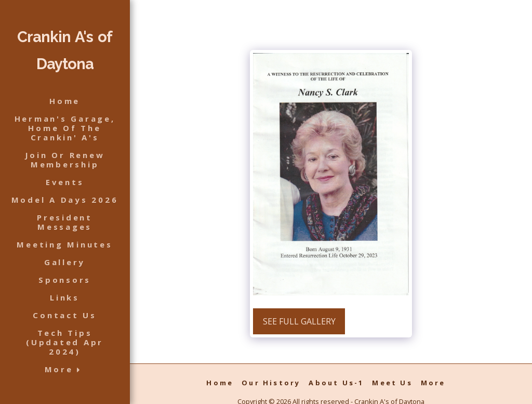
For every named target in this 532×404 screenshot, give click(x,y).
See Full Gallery (299, 321)
